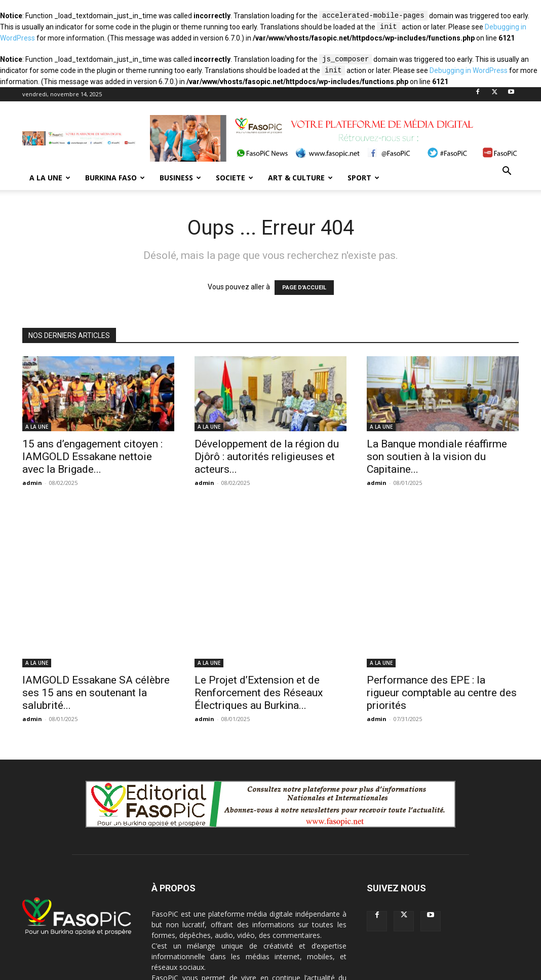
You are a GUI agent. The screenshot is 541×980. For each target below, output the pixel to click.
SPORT (363, 178)
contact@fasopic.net (241, 931)
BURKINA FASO (115, 178)
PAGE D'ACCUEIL (304, 288)
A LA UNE (50, 178)
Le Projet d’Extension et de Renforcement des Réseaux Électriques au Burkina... (259, 604)
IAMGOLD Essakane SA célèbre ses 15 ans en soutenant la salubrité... (96, 604)
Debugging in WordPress (469, 71)
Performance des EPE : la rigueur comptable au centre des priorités (442, 604)
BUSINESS (180, 178)
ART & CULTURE (300, 178)
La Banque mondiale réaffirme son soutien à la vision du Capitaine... (437, 457)
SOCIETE (235, 178)
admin (32, 483)
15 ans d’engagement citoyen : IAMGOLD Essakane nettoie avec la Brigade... (92, 457)
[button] (507, 172)
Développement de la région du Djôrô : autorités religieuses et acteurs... (267, 457)
